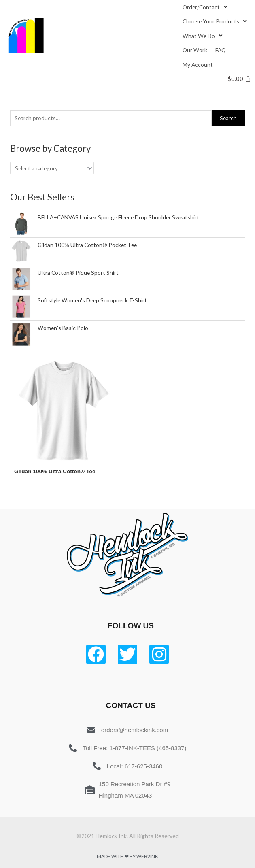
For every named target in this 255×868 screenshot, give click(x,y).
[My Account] (198, 65)
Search (228, 118)
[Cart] (239, 79)
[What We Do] (203, 36)
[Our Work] (195, 50)
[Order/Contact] (206, 7)
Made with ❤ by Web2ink (127, 856)
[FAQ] (221, 50)
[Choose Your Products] (216, 21)
